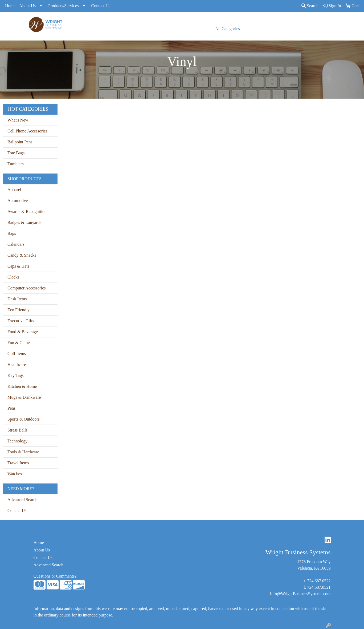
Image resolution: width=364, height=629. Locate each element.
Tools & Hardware (23, 452)
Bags (12, 233)
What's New (18, 120)
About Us (27, 6)
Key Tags (15, 375)
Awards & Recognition (27, 211)
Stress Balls (17, 430)
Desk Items (17, 299)
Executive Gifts (21, 321)
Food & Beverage (23, 332)
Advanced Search (22, 500)
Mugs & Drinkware (24, 397)
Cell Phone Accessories (27, 131)
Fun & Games (19, 343)
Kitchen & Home (22, 386)
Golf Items (17, 354)
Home (10, 6)
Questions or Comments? (55, 576)
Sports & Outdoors (24, 419)
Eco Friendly (19, 310)
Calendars (16, 244)
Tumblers (16, 164)
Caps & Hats (18, 266)
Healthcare (17, 364)
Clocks (13, 277)
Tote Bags (16, 153)
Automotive (18, 201)
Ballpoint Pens (20, 142)
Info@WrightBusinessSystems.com (300, 594)
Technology (17, 441)
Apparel (14, 190)
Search (310, 6)
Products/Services (64, 6)
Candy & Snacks (22, 255)
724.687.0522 (319, 581)
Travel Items (18, 463)
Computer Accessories (27, 288)
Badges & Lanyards (24, 222)
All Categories (228, 29)
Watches (15, 474)
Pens (11, 408)
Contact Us (101, 6)
